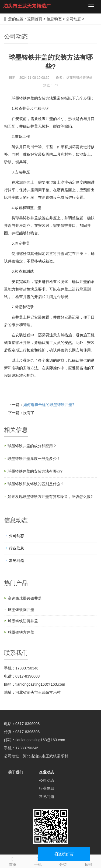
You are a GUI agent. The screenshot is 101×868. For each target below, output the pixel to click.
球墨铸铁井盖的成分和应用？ (32, 446)
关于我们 (16, 772)
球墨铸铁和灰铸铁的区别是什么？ (36, 484)
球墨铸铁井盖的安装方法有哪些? (35, 471)
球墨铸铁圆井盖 (21, 610)
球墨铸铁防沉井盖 (23, 621)
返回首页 (35, 19)
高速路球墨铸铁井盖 (25, 598)
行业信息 (16, 548)
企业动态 (47, 772)
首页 (13, 861)
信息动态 (54, 19)
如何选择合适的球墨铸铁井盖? (49, 405)
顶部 (88, 861)
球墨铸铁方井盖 (21, 632)
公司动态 (74, 19)
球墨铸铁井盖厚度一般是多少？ (34, 459)
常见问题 (16, 561)
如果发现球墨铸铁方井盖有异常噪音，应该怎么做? (50, 497)
